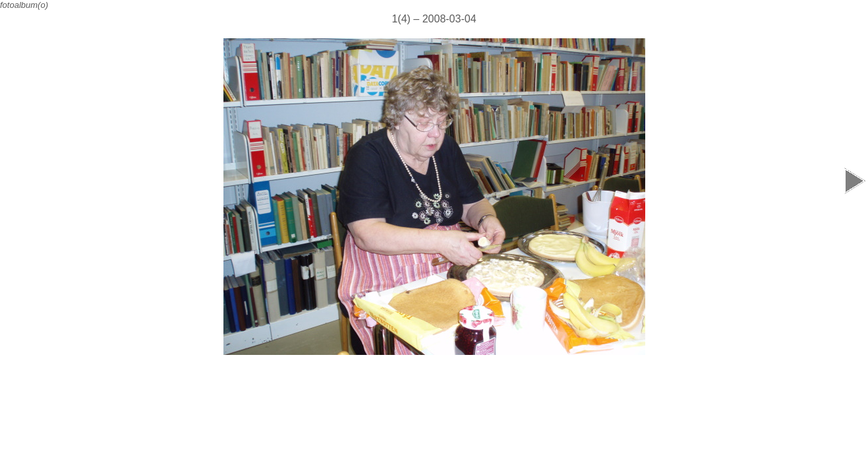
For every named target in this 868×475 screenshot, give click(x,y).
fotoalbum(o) (24, 5)
